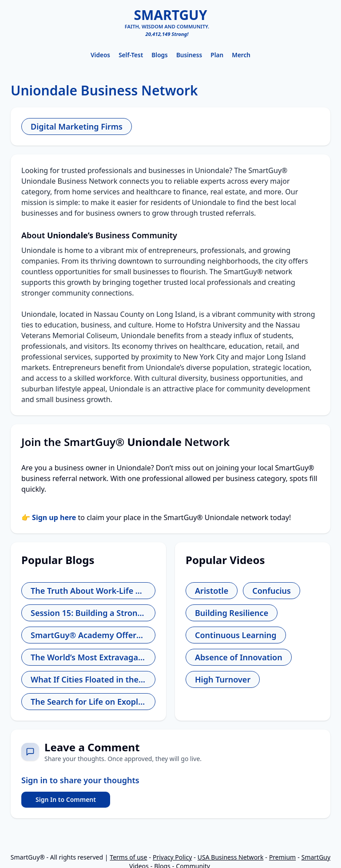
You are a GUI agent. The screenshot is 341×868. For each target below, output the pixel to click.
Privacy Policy (172, 857)
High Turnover (223, 679)
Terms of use (128, 857)
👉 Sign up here (49, 517)
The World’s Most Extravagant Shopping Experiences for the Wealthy (88, 657)
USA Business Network (231, 857)
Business (189, 55)
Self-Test (131, 55)
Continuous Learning (236, 635)
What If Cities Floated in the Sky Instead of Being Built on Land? (88, 679)
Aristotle (212, 591)
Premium (282, 857)
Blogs (159, 55)
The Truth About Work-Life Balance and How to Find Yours (88, 591)
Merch (241, 55)
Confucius (272, 591)
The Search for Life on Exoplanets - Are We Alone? (88, 702)
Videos (100, 55)
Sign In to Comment (66, 799)
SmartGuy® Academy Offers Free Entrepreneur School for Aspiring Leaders (88, 635)
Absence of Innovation (239, 657)
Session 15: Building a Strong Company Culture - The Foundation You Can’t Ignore (88, 613)
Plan (217, 55)
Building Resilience (232, 613)
